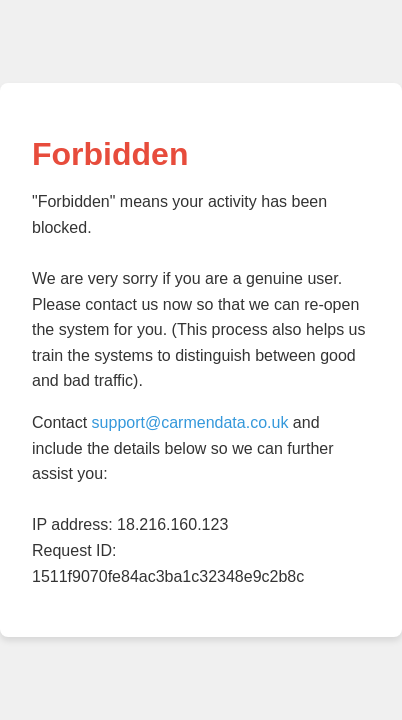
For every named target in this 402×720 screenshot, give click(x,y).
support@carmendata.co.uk (190, 422)
